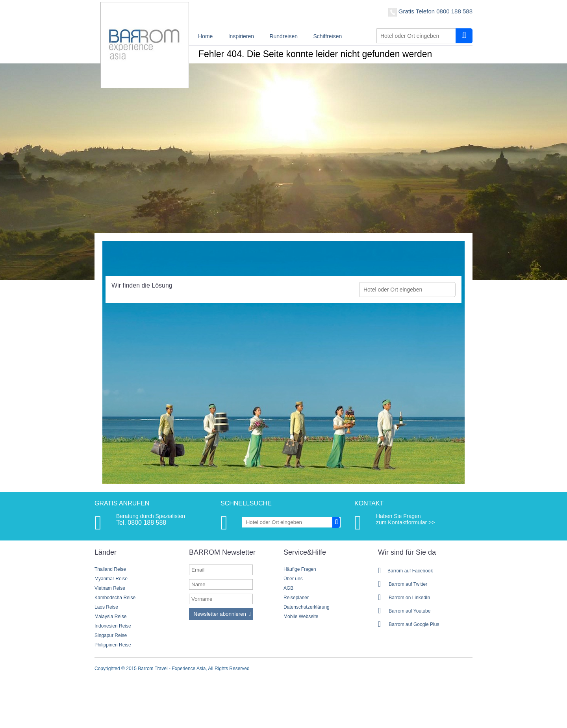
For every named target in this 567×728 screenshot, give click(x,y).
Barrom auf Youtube (404, 611)
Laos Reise (106, 607)
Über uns (293, 579)
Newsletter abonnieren (220, 614)
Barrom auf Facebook (405, 571)
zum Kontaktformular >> (405, 522)
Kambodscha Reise (115, 598)
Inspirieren (241, 36)
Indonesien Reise (113, 626)
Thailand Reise (110, 569)
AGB (288, 588)
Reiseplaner (296, 598)
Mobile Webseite (301, 617)
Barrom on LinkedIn (404, 598)
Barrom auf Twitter (403, 584)
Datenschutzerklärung (307, 607)
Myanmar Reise (111, 579)
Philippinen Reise (113, 645)
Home (205, 36)
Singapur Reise (111, 635)
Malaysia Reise (110, 617)
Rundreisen (283, 36)
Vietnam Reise (110, 588)
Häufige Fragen (300, 569)
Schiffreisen (327, 36)
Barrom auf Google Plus (409, 624)
